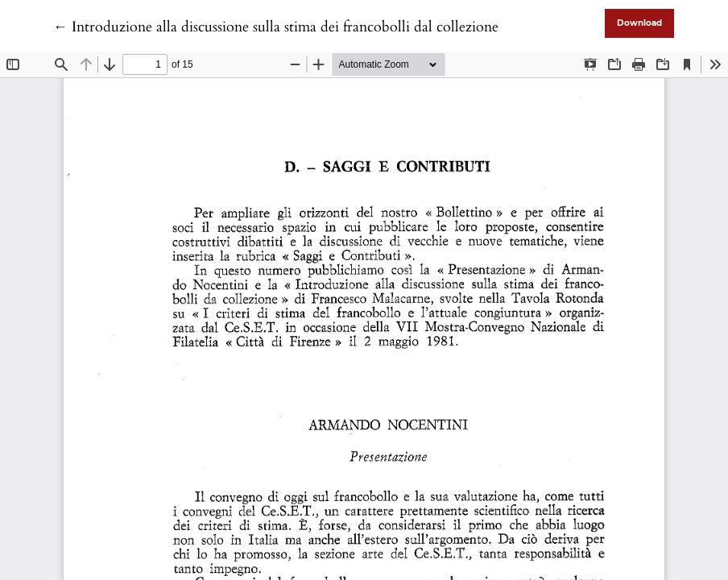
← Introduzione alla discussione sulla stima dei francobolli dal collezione (276, 27)
